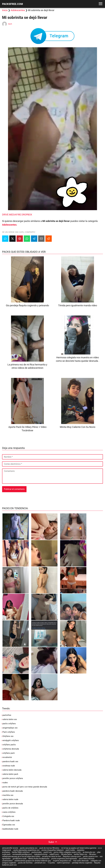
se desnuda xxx (89, 852)
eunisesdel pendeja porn (22, 854)
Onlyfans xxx (8, 736)
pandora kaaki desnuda (13, 791)
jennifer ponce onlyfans (13, 778)
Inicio (5, 10)
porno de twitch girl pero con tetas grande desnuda (25, 787)
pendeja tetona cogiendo (82, 863)
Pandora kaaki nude (11, 820)
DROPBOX (27, 215)
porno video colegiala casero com (67, 852)
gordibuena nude (19, 859)
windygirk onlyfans (11, 740)
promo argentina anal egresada (64, 859)
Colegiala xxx (8, 816)
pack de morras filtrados (49, 848)
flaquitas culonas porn (72, 856)
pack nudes (70, 850)
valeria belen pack (10, 774)
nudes (5, 783)
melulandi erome (41, 854)
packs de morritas (25, 863)
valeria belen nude (10, 799)
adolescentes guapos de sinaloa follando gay (33, 861)
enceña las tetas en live (51, 856)
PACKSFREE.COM (13, 4)
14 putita (51, 863)
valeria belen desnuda (12, 770)
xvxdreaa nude (9, 766)
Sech (10, 24)
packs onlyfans (9, 724)
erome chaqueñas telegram (53, 850)
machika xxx (8, 795)
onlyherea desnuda (11, 749)
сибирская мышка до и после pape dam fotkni (21, 856)
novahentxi (7, 757)
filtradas (93, 854)
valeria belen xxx (10, 719)
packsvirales (37, 852)
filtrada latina (66, 854)
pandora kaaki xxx (10, 761)
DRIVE (5, 215)
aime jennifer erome (10, 848)
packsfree (7, 715)
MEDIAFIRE (15, 215)
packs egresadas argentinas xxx (26, 850)
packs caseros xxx (90, 856)
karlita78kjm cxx (81, 854)
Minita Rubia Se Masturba (39, 859)
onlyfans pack (9, 753)
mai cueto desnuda (81, 861)
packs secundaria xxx (29, 848)
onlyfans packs (9, 745)
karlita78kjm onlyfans (21, 852)
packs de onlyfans (10, 808)
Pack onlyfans (9, 732)
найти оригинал (63, 863)
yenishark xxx (40, 863)
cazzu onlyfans (9, 812)
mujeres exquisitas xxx (62, 861)
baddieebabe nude (10, 829)
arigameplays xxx (10, 728)
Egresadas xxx (9, 825)
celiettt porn (54, 854)
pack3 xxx (48, 852)
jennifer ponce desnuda (13, 804)
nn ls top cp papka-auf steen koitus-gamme (79, 848)
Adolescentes (18, 10)
